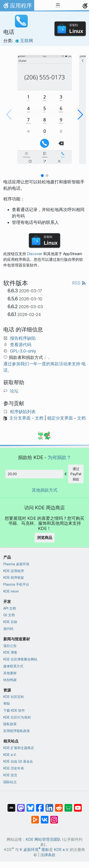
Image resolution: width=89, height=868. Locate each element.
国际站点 (10, 782)
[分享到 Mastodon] (21, 805)
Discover (35, 254)
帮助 (7, 703)
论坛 (14, 391)
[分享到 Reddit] (59, 805)
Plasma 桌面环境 (16, 564)
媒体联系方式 (13, 666)
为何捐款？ (59, 457)
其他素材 (10, 673)
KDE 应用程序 (14, 571)
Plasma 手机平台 (16, 584)
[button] (42, 176)
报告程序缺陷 (23, 338)
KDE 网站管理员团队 (43, 839)
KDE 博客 (10, 652)
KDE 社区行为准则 (17, 717)
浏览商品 (45, 538)
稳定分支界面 (60, 418)
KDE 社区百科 (14, 697)
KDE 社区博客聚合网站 (20, 659)
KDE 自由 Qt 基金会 (18, 761)
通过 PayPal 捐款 (76, 474)
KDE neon (11, 591)
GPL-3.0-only (23, 351)
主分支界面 (20, 418)
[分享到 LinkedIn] (49, 805)
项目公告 (10, 646)
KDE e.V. (10, 755)
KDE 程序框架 (14, 577)
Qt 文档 (9, 615)
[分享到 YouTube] (78, 805)
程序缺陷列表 (23, 412)
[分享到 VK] (45, 817)
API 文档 (10, 608)
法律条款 (48, 855)
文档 (39, 418)
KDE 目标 (10, 622)
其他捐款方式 (45, 490)
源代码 (8, 629)
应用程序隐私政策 (17, 731)
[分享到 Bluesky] (30, 805)
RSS (79, 283)
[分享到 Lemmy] (68, 805)
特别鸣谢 (10, 680)
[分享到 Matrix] (11, 805)
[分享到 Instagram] (54, 817)
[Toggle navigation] (58, 6)
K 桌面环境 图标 (34, 850)
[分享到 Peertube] (35, 817)
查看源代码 (21, 345)
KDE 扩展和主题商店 (19, 748)
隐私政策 (10, 724)
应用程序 (17, 7)
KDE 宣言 (10, 775)
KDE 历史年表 (14, 768)
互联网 (24, 41)
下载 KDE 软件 (14, 710)
